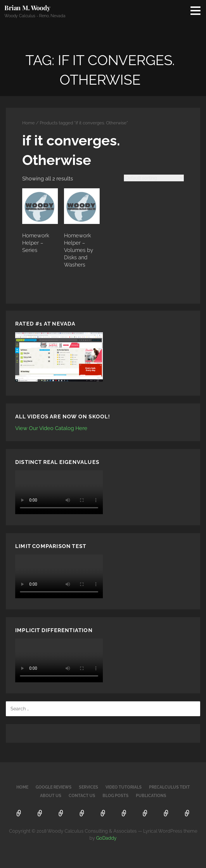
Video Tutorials (124, 787)
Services (89, 787)
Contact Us (82, 796)
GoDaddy (106, 838)
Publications (151, 796)
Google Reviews (54, 787)
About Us (51, 796)
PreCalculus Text (169, 787)
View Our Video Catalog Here (51, 428)
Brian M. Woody (27, 8)
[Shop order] (154, 178)
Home (28, 123)
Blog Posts (116, 796)
